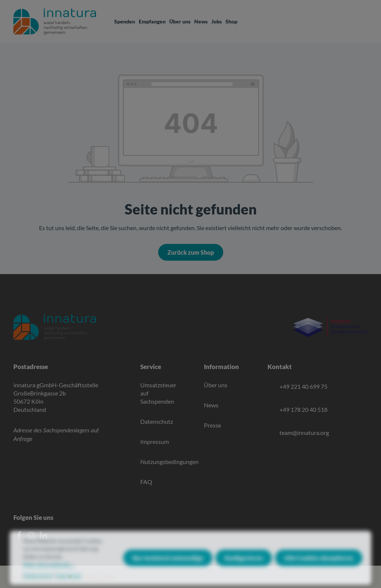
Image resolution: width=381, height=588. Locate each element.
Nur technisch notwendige (168, 564)
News (211, 405)
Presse (212, 425)
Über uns (216, 385)
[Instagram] (32, 537)
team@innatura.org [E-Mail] (304, 433)
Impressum (155, 441)
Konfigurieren (244, 564)
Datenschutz (157, 421)
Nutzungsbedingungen (169, 462)
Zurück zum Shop (191, 252)
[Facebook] (20, 537)
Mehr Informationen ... (49, 571)
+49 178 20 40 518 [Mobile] (303, 409)
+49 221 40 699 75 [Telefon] (303, 386)
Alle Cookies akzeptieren (319, 564)
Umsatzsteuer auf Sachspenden (158, 393)
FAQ (146, 482)
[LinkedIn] (44, 537)
